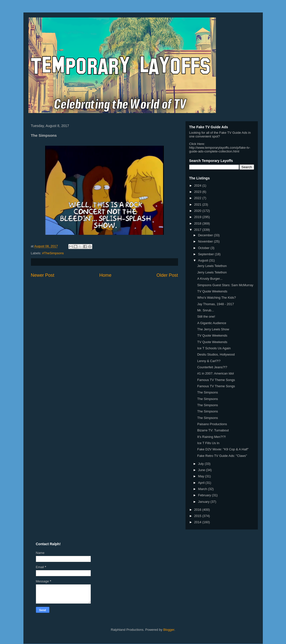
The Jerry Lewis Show (213, 329)
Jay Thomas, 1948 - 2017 (216, 304)
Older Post (167, 275)
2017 (198, 230)
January (204, 502)
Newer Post (43, 275)
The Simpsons (208, 392)
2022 (198, 198)
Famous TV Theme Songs (216, 380)
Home (105, 275)
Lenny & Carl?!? (209, 361)
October (204, 248)
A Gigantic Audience (212, 323)
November (206, 241)
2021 (198, 204)
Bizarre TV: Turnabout (213, 430)
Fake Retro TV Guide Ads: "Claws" (222, 456)
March (203, 489)
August (203, 260)
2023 (198, 192)
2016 (198, 510)
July (201, 464)
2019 (198, 217)
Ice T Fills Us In (208, 443)
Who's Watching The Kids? (217, 298)
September (206, 254)
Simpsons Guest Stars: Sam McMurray (225, 285)
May (201, 476)
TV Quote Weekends (212, 291)
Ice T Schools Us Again (214, 348)
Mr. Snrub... (206, 310)
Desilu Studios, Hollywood (216, 354)
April (202, 483)
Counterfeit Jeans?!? (212, 367)
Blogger (169, 630)
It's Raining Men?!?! (212, 437)
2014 (198, 522)
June (202, 470)
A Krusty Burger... (210, 279)
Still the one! (206, 317)
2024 (198, 186)
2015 (198, 516)
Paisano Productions (212, 424)
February (205, 495)
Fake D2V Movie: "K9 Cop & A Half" (223, 449)
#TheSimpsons (53, 253)
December (206, 235)
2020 (198, 211)
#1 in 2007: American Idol (216, 373)
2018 (198, 223)
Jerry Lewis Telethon (212, 266)
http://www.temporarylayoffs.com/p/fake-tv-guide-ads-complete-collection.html (220, 149)
